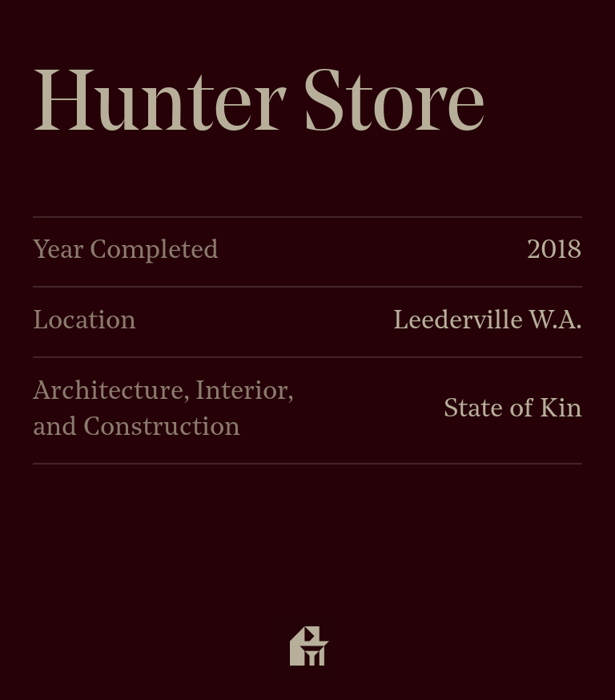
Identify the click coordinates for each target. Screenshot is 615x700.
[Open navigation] (307, 648)
